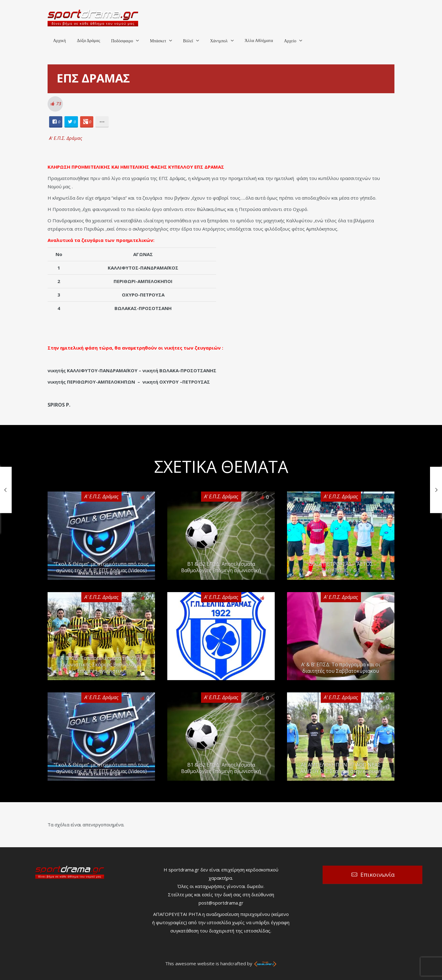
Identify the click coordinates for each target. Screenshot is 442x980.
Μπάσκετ (158, 41)
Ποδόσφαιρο (122, 41)
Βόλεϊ (188, 41)
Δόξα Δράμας (88, 41)
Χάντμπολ (219, 41)
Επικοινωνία (378, 875)
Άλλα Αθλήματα (259, 41)
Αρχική (59, 41)
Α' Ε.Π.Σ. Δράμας (66, 138)
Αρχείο (290, 41)
